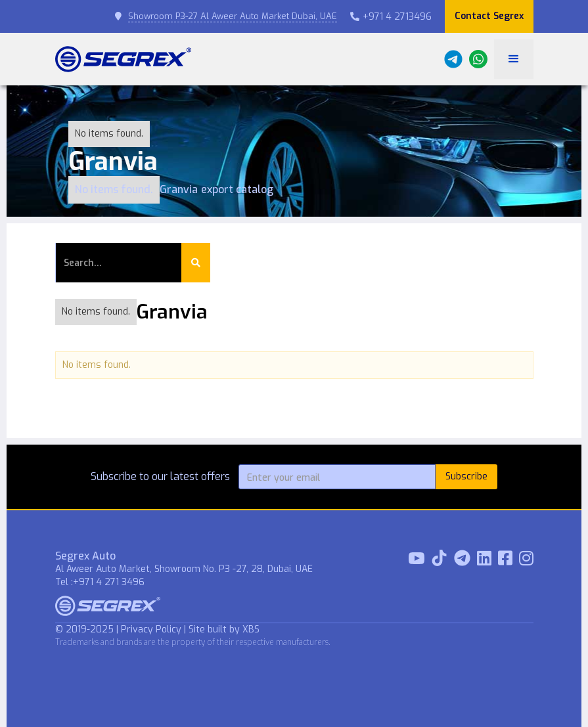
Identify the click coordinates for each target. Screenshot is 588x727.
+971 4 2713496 (391, 17)
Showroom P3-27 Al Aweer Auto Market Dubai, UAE (233, 16)
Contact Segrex (489, 16)
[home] (123, 59)
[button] (514, 59)
